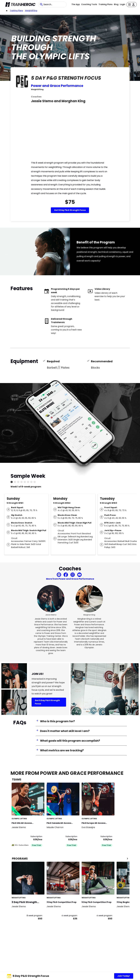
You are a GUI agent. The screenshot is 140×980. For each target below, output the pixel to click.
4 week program (69, 916)
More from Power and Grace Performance (70, 579)
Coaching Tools (89, 4)
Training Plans (106, 4)
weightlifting (31, 11)
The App (76, 4)
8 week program (34, 916)
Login (122, 4)
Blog (116, 4)
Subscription (36, 836)
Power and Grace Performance (57, 86)
